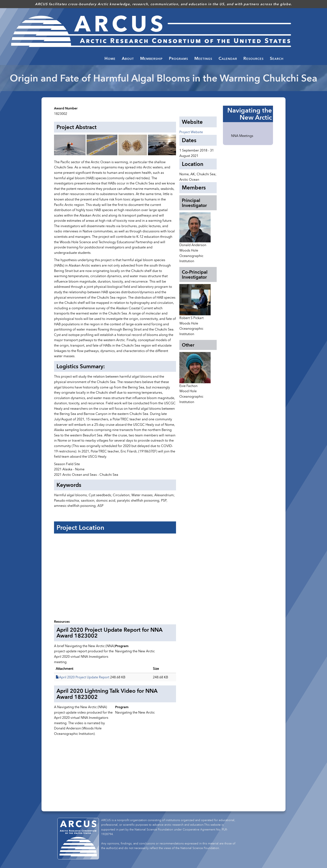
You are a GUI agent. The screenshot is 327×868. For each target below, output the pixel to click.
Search (277, 58)
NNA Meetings (242, 136)
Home (110, 58)
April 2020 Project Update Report (84, 677)
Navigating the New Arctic (250, 114)
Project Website (191, 132)
